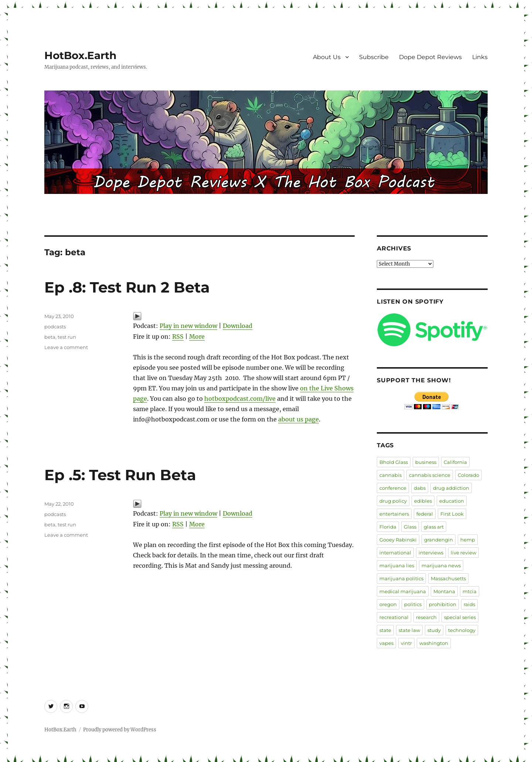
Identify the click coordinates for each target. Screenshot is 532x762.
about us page (299, 419)
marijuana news (441, 565)
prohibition (443, 604)
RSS (178, 336)
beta (50, 337)
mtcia (470, 591)
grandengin (439, 540)
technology (462, 630)
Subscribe (374, 57)
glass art (434, 527)
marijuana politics (401, 578)
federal (425, 514)
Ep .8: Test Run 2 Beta (127, 287)
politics (413, 604)
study (434, 630)
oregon (388, 604)
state (385, 630)
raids (469, 604)
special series (460, 617)
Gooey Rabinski (398, 540)
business (426, 462)
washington (434, 643)
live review (463, 553)
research (426, 617)
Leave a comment (66, 347)
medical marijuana (403, 591)
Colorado (468, 475)
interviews (431, 553)
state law (409, 630)
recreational (394, 617)
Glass (410, 527)
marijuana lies (397, 565)
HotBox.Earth (80, 55)
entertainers (394, 514)
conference (393, 488)
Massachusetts (448, 578)
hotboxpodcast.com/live (240, 399)
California (455, 462)
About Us (327, 57)
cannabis (391, 475)
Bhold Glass (394, 462)
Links (480, 57)
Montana (444, 591)
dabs (420, 488)
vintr (406, 643)
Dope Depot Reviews (430, 57)
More (197, 336)
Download (238, 326)
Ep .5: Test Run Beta (120, 475)
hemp (468, 540)
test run (67, 337)
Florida (388, 527)
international (395, 553)
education (452, 501)
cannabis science (430, 475)
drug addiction (451, 488)
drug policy (393, 501)
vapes (386, 643)
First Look (452, 514)
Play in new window (188, 326)
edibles (423, 501)
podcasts (55, 327)
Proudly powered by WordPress (120, 730)
